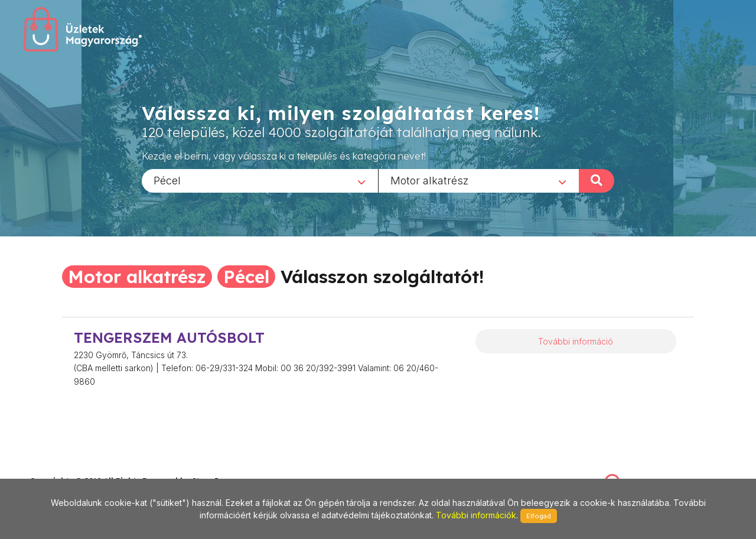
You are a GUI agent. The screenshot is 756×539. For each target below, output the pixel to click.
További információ (576, 341)
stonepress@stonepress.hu (77, 468)
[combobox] (260, 180)
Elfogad (539, 516)
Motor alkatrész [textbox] (429, 180)
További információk (476, 515)
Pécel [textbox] (167, 180)
